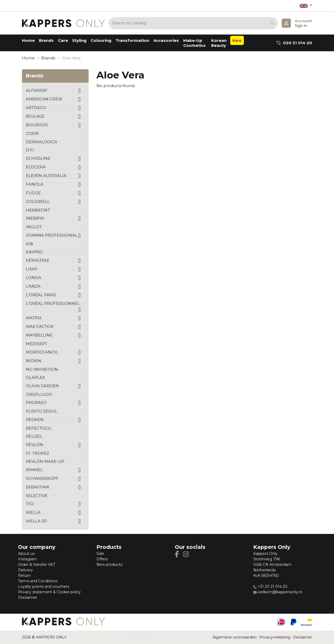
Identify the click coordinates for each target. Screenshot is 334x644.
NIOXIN (34, 361)
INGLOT (34, 227)
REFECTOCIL (39, 428)
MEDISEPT (36, 344)
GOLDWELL (38, 201)
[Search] (193, 23)
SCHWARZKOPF (42, 478)
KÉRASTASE (38, 260)
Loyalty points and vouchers (44, 586)
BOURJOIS (37, 125)
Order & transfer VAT (37, 565)
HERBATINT (38, 210)
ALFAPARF (37, 90)
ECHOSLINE (38, 158)
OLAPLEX (35, 377)
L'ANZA (33, 286)
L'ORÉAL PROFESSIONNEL (53, 303)
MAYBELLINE (39, 335)
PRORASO (36, 403)
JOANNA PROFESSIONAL (52, 235)
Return (24, 575)
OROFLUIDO (39, 394)
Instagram (27, 559)
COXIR (32, 133)
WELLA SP (36, 521)
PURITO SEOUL (42, 411)
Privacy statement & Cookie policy (49, 592)
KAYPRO (34, 252)
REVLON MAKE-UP (45, 461)
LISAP (32, 269)
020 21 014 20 (294, 43)
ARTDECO (36, 108)
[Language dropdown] (306, 6)
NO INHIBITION (42, 369)
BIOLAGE (35, 116)
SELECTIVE (37, 496)
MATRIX (34, 318)
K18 (29, 244)
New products (109, 565)
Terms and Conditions (38, 581)
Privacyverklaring (275, 637)
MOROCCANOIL (42, 352)
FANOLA (35, 184)
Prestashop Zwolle (140, 637)
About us (26, 554)
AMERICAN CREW (44, 99)
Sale (100, 554)
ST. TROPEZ (38, 453)
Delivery (25, 570)
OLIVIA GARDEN (42, 386)
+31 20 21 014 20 (270, 586)
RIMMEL (34, 470)
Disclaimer (28, 597)
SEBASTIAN (38, 487)
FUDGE (33, 193)
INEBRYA (35, 218)
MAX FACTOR (40, 326)
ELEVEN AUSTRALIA (46, 176)
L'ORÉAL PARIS (41, 295)
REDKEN (35, 420)
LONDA (34, 278)
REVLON (34, 445)
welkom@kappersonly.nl (278, 592)
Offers (102, 559)
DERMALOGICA (42, 142)
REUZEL (34, 436)
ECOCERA (36, 167)
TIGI (30, 504)
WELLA (33, 512)
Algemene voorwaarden (235, 637)
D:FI (30, 150)
